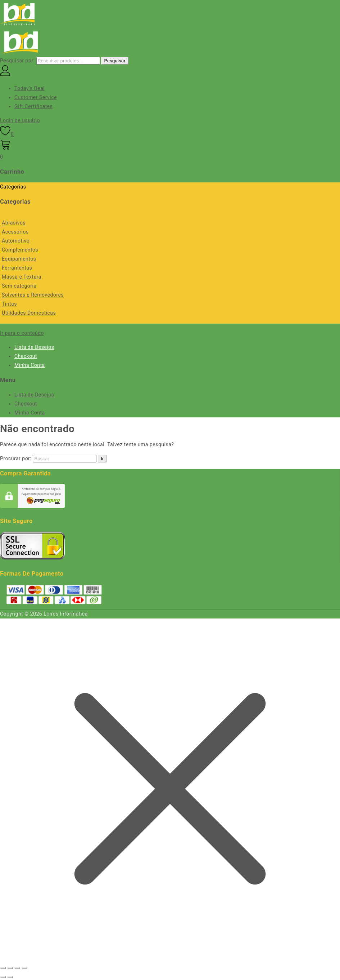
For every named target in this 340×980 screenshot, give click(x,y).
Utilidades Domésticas (29, 313)
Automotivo (16, 241)
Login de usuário (20, 120)
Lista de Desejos (34, 347)
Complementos (20, 250)
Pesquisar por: (17, 61)
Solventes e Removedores (33, 295)
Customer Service (36, 97)
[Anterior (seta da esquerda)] (3, 977)
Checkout (26, 356)
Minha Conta (30, 365)
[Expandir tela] (10, 968)
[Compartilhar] (17, 968)
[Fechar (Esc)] (24, 968)
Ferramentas (17, 268)
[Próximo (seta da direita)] (10, 977)
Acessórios (15, 232)
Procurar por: (16, 458)
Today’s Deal (30, 88)
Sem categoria (19, 286)
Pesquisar (115, 61)
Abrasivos (14, 223)
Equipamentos (19, 259)
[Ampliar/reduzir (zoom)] (3, 968)
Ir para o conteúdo (22, 333)
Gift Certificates (33, 106)
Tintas (9, 304)
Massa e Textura (22, 277)
